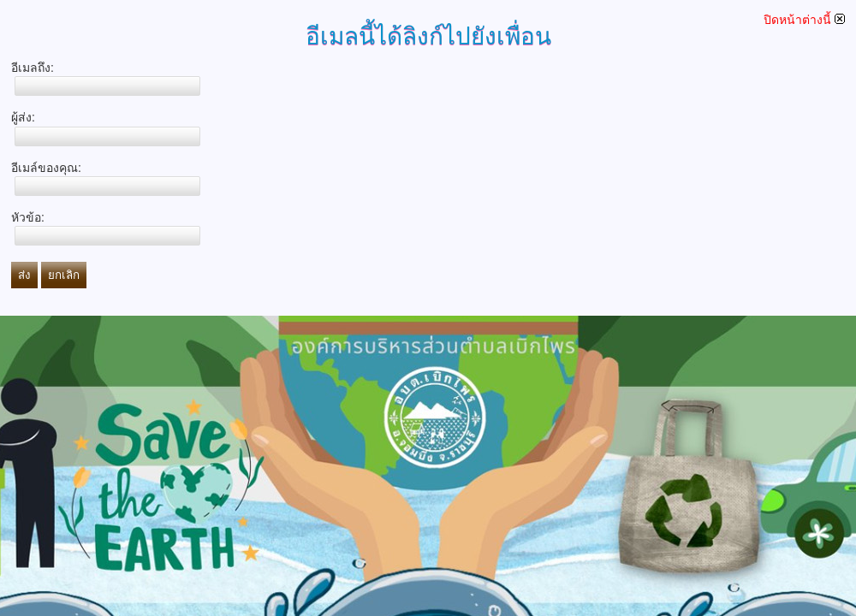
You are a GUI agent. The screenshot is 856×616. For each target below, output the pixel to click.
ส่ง (24, 275)
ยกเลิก (64, 275)
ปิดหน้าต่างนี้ (804, 20)
